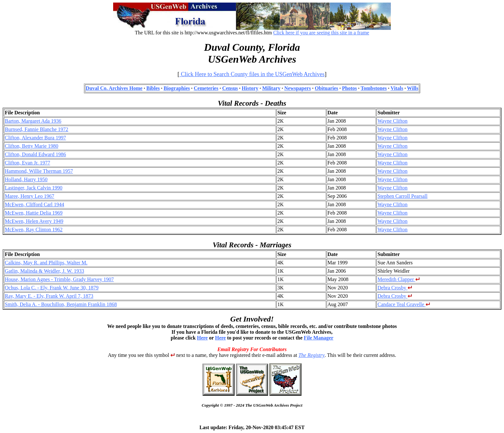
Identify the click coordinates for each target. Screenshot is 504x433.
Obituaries (326, 88)
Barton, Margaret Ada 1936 (33, 121)
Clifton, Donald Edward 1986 (35, 154)
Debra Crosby (395, 288)
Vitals (397, 88)
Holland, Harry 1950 (26, 179)
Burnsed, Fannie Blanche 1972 (36, 129)
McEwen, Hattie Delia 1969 (34, 213)
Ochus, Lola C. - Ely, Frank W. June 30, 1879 (52, 288)
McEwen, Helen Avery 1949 (34, 221)
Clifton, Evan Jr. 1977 (27, 163)
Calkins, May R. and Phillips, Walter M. (46, 263)
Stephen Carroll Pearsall (402, 196)
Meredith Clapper (398, 279)
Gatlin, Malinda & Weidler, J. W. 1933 (45, 271)
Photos (349, 88)
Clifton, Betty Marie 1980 (32, 146)
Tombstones (374, 88)
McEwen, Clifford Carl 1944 (35, 204)
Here (202, 338)
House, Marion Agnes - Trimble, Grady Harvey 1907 (59, 279)
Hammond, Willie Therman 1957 (39, 171)
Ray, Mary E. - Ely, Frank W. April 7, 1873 (49, 296)
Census (230, 88)
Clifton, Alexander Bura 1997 (35, 138)
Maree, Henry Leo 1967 (30, 196)
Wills (413, 88)
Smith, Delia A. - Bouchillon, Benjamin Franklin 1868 (61, 304)
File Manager (319, 338)
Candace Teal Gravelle (404, 304)
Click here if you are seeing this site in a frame (321, 33)
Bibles (153, 88)
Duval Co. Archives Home (114, 88)
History (250, 88)
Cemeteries (206, 88)
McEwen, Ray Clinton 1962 (34, 230)
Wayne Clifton (392, 121)
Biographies (177, 88)
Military (271, 88)
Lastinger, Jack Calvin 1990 (34, 188)
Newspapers (298, 88)
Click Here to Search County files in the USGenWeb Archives (252, 74)
